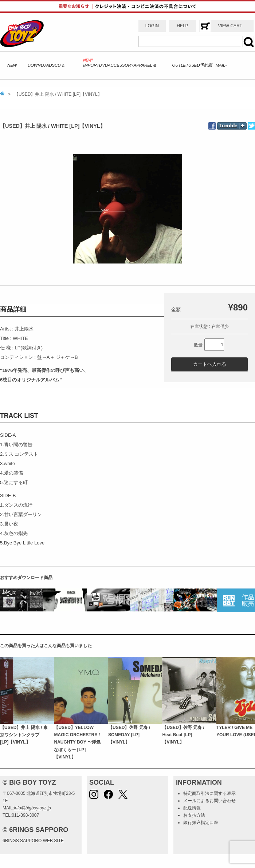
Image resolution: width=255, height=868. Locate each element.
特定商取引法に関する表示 (209, 793)
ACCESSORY (121, 65)
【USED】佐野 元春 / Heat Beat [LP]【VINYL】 (183, 735)
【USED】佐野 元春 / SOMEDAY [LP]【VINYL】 (129, 735)
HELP (182, 26)
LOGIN (152, 26)
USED (194, 65)
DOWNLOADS (41, 65)
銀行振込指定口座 (201, 823)
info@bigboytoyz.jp (32, 808)
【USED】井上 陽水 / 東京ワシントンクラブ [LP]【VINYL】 (24, 735)
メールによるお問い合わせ (209, 801)
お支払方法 (194, 815)
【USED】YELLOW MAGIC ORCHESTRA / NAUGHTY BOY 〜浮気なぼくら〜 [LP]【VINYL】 (77, 742)
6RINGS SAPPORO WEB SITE (33, 841)
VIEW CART (230, 26)
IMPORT (91, 65)
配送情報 (192, 808)
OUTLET (180, 65)
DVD (103, 65)
